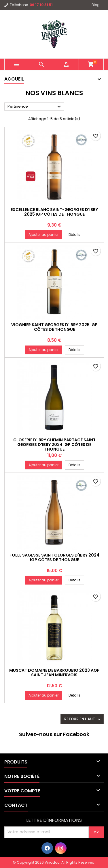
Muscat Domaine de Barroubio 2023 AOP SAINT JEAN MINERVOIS (54, 673)
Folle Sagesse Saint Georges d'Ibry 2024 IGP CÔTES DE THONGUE (54, 557)
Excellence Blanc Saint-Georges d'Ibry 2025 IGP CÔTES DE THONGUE (54, 212)
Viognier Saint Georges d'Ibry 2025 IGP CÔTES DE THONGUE (54, 327)
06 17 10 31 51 (41, 5)
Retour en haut (83, 719)
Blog (96, 5)
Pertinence (35, 107)
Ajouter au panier (43, 235)
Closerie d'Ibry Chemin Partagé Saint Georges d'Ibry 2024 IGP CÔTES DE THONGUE (54, 445)
